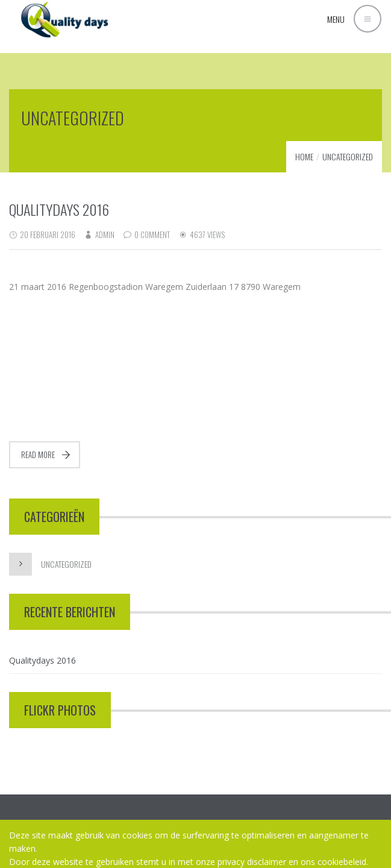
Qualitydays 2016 (59, 209)
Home (304, 156)
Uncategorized (348, 156)
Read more (38, 454)
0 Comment (152, 234)
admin (105, 234)
